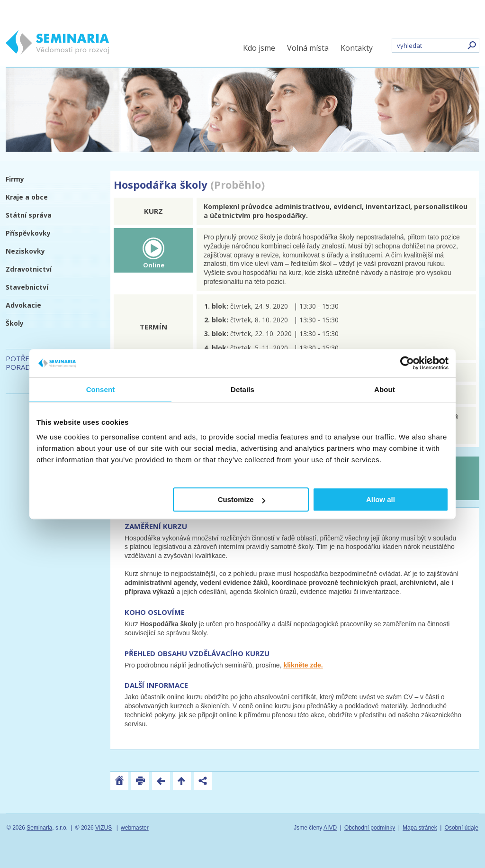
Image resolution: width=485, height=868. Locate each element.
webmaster (135, 828)
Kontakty (357, 48)
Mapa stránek (420, 828)
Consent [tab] (101, 389)
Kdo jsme (259, 48)
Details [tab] (242, 389)
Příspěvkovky (28, 233)
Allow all (381, 499)
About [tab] (385, 389)
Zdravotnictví (29, 269)
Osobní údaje (462, 828)
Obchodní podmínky (370, 828)
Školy (15, 323)
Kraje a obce (27, 197)
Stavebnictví (27, 287)
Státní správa (29, 215)
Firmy (15, 179)
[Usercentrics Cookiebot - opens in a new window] (407, 363)
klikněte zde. (303, 665)
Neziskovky (25, 251)
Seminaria (39, 828)
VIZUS (103, 828)
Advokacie (23, 305)
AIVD (330, 828)
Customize (242, 499)
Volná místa (308, 48)
